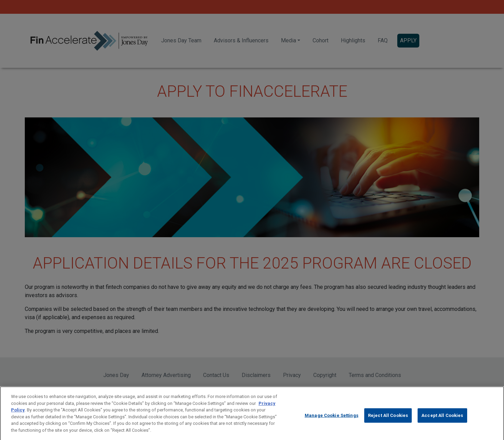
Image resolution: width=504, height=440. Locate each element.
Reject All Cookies (388, 418)
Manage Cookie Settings (332, 418)
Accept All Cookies (442, 418)
